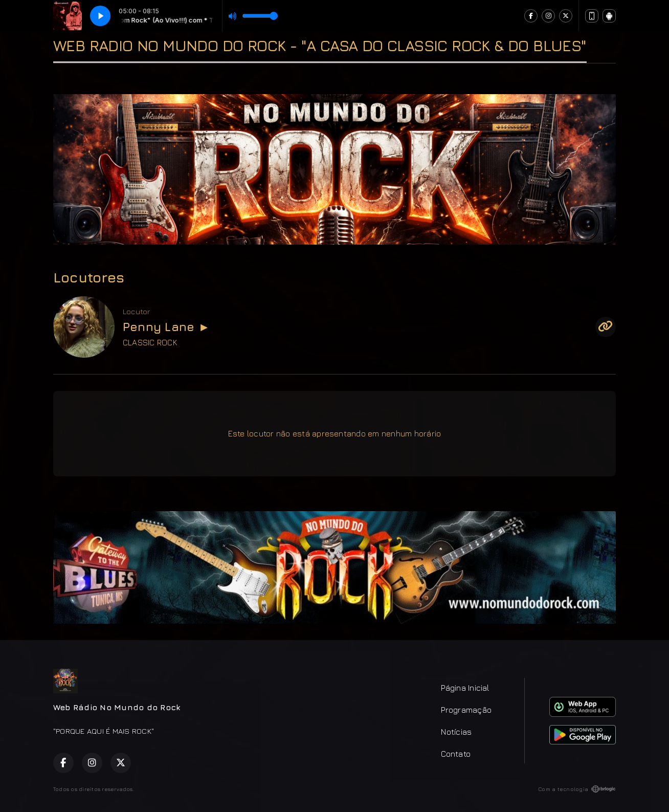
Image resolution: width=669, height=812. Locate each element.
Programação (466, 710)
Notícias (456, 732)
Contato (456, 754)
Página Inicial (465, 688)
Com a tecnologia (577, 789)
